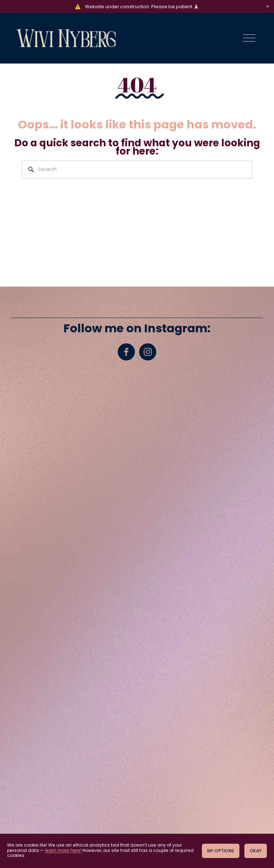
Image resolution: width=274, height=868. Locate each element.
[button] (268, 6)
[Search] (137, 170)
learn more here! (63, 851)
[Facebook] (126, 352)
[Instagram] (148, 352)
